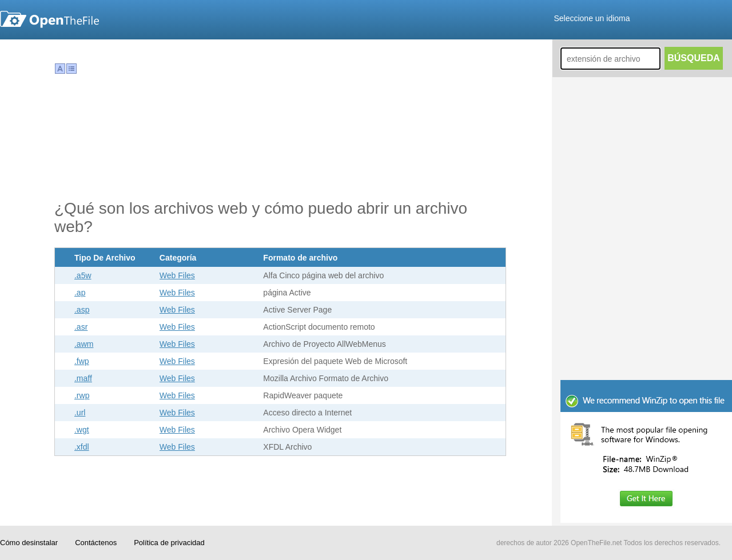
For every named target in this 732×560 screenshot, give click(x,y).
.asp (82, 310)
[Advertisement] (646, 303)
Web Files (177, 275)
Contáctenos (96, 543)
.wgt (82, 430)
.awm (84, 344)
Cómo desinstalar (29, 543)
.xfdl (82, 447)
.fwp (82, 361)
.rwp (82, 395)
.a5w (83, 275)
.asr (81, 327)
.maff (83, 378)
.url (80, 413)
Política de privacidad (169, 543)
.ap (80, 293)
